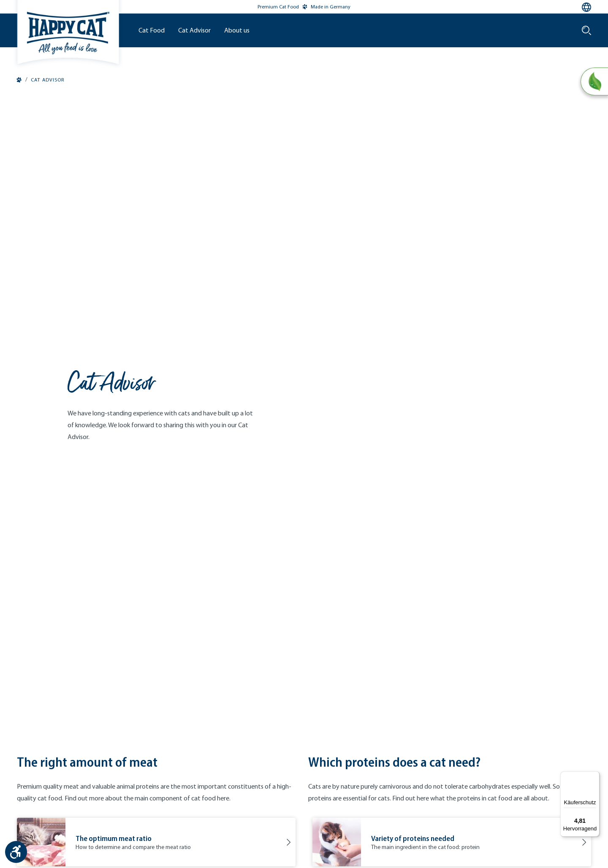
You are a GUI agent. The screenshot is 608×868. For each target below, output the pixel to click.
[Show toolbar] (16, 852)
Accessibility (364, 827)
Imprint (265, 827)
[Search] (586, 30)
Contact (239, 827)
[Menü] (594, 776)
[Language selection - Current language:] (586, 7)
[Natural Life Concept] (594, 82)
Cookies (331, 827)
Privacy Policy (298, 827)
